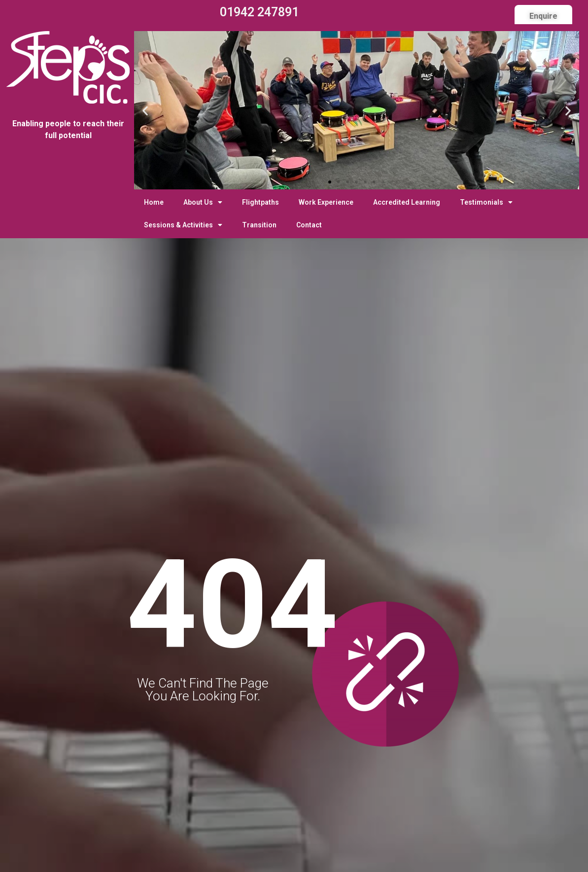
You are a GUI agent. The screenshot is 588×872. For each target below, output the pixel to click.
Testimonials (486, 202)
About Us (203, 202)
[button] (330, 182)
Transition (259, 225)
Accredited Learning (407, 202)
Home (154, 202)
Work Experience (326, 202)
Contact (309, 225)
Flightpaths (260, 202)
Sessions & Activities (183, 225)
